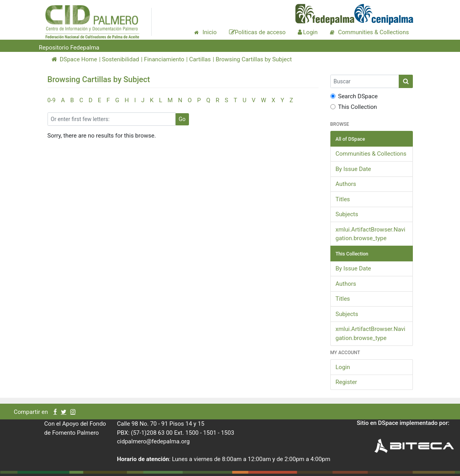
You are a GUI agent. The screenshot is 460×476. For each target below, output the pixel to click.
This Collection (354, 107)
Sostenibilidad (121, 59)
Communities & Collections (371, 154)
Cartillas (200, 59)
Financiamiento (164, 59)
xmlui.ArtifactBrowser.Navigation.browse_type (370, 234)
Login (343, 367)
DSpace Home (74, 59)
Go (182, 119)
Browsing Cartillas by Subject (254, 59)
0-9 (52, 100)
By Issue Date (353, 169)
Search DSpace (354, 96)
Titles (343, 199)
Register (346, 382)
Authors (346, 184)
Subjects (347, 214)
